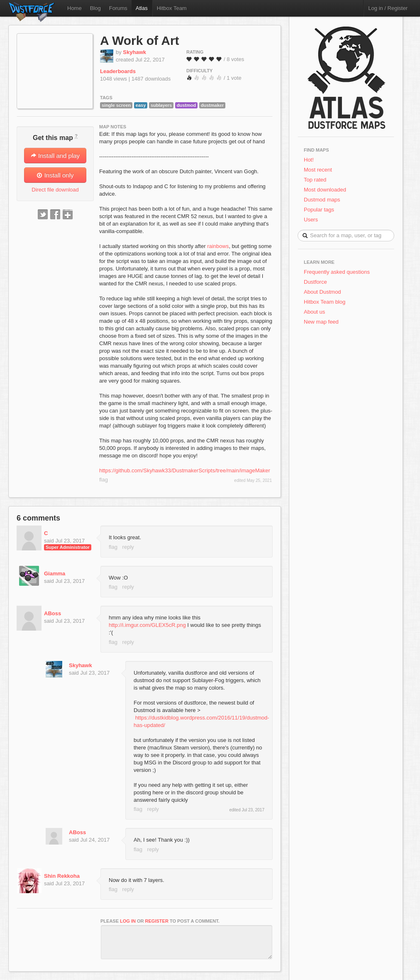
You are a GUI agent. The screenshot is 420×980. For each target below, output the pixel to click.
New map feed (323, 322)
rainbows (218, 246)
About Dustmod (322, 292)
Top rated (315, 180)
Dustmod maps (322, 200)
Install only (55, 175)
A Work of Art (140, 41)
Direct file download (55, 190)
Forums (118, 8)
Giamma (55, 574)
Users (311, 220)
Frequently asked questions (337, 272)
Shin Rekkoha (62, 876)
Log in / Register (388, 8)
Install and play (55, 156)
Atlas (142, 8)
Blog (95, 8)
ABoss (52, 613)
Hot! (309, 160)
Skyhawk (134, 52)
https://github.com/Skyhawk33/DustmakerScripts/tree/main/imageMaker (185, 470)
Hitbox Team (172, 8)
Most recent (318, 170)
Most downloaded (325, 190)
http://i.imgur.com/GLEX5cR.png (147, 625)
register (157, 921)
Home (74, 8)
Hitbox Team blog (325, 302)
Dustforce (315, 282)
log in (128, 921)
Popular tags (319, 210)
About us (314, 312)
